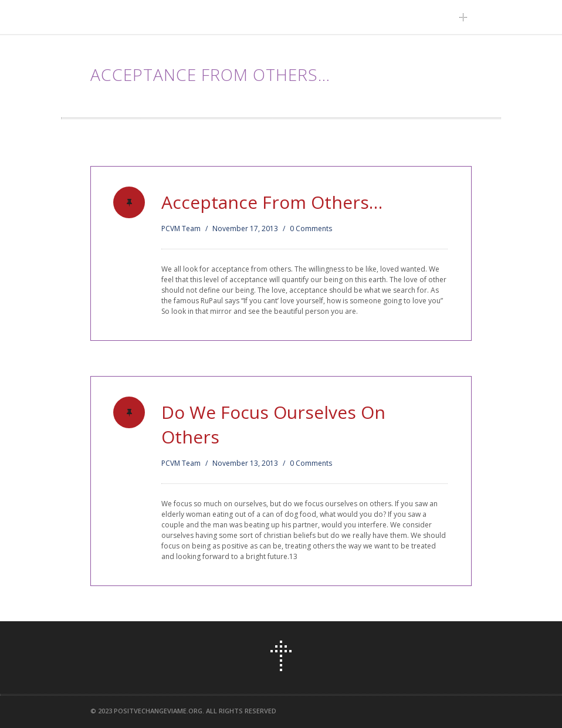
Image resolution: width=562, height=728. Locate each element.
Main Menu (466, 17)
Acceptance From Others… (272, 202)
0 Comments (311, 228)
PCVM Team (181, 228)
